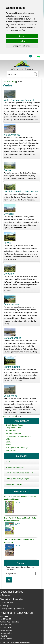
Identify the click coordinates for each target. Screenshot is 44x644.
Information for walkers (14, 484)
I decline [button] (22, 41)
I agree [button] (22, 36)
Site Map (5, 606)
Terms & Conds (7, 603)
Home (8, 461)
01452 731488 (6, 619)
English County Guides (14, 425)
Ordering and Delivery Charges (17, 479)
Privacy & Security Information (13, 609)
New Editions (11, 450)
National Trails (11, 431)
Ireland (9, 445)
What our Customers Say (15, 467)
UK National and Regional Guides (18, 436)
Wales (8, 439)
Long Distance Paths (14, 428)
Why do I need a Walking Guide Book (20, 473)
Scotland (9, 442)
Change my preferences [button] (22, 46)
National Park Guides (14, 433)
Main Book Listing (9, 82)
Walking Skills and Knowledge (17, 448)
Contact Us (6, 595)
